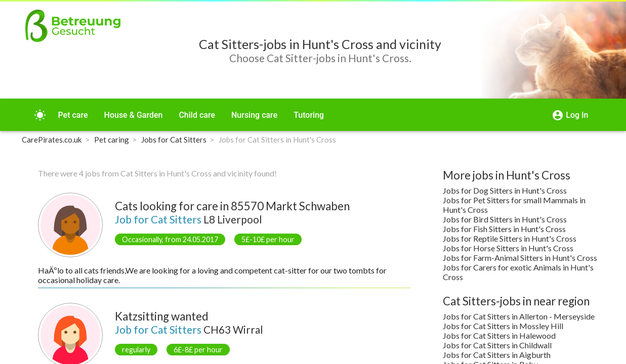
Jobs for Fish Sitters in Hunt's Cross (504, 229)
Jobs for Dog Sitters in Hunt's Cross (505, 190)
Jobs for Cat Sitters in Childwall (497, 345)
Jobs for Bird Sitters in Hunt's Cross (505, 219)
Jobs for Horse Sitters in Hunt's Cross (508, 248)
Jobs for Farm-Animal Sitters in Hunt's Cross (520, 258)
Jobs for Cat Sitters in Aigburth (497, 355)
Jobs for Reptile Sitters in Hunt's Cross (510, 238)
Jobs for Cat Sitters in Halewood (499, 335)
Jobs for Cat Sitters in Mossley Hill (503, 326)
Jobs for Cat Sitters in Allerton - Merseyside (519, 316)
